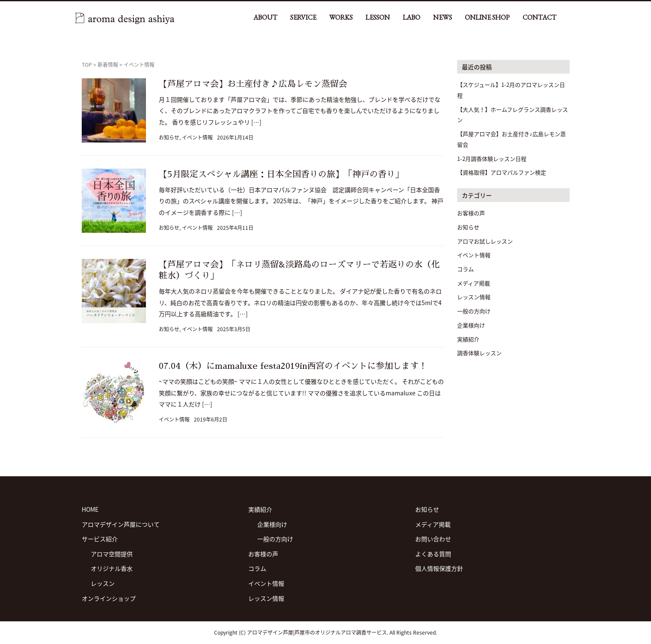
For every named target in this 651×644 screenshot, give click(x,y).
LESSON (378, 17)
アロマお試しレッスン (485, 241)
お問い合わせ (433, 539)
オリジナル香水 (112, 568)
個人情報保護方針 (439, 568)
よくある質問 (433, 554)
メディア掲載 (474, 283)
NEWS (443, 17)
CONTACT (540, 17)
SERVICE (303, 17)
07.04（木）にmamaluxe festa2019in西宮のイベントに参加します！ (293, 366)
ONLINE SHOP (487, 17)
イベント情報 (197, 137)
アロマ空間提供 (112, 554)
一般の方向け (474, 311)
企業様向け (471, 325)
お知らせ (169, 137)
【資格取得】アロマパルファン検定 (502, 172)
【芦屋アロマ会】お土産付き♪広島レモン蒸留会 (253, 84)
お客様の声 (471, 213)
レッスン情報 (474, 297)
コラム (465, 269)
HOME (90, 509)
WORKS (341, 17)
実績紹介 (468, 339)
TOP (87, 65)
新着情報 (108, 65)
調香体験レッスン (479, 353)
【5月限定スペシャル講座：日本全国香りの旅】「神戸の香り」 (281, 174)
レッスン (103, 583)
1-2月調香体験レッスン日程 (492, 159)
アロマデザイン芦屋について (121, 524)
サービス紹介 (100, 539)
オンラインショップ (109, 598)
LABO (412, 17)
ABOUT (265, 17)
